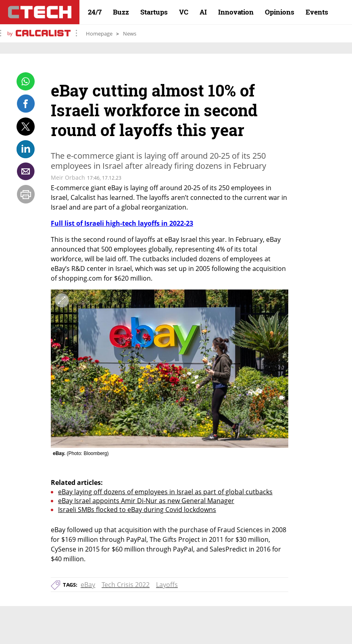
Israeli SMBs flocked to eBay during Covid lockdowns (137, 510)
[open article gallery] (170, 369)
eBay (88, 585)
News (130, 34)
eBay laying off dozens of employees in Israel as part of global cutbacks (165, 492)
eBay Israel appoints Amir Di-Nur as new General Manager (146, 501)
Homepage (99, 34)
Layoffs (167, 585)
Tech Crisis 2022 (126, 585)
